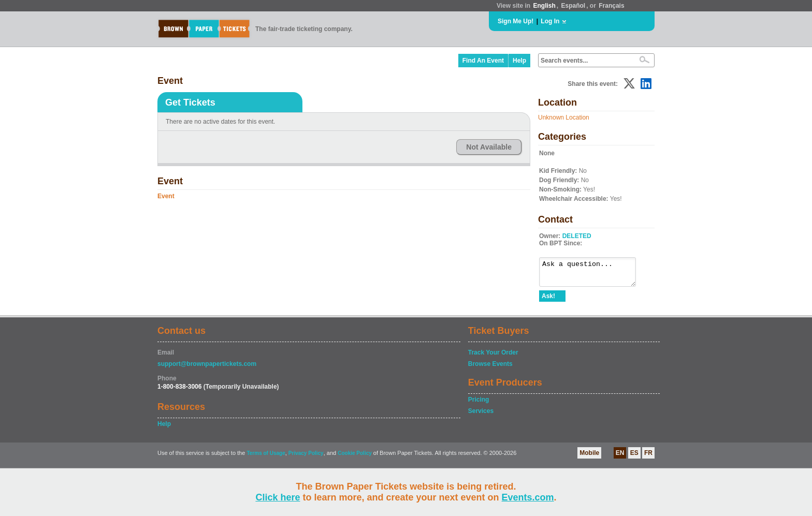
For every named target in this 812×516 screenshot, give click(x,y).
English (544, 6)
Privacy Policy (306, 458)
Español (574, 6)
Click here (278, 497)
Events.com (528, 497)
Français (611, 6)
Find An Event (483, 61)
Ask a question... (593, 274)
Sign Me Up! (516, 21)
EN (620, 458)
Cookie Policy (355, 458)
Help (519, 61)
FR (648, 458)
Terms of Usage (266, 458)
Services (481, 416)
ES (634, 458)
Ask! (548, 301)
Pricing (479, 404)
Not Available (489, 147)
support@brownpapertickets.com (207, 368)
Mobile (589, 458)
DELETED (577, 236)
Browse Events (490, 368)
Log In (550, 21)
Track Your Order (493, 357)
